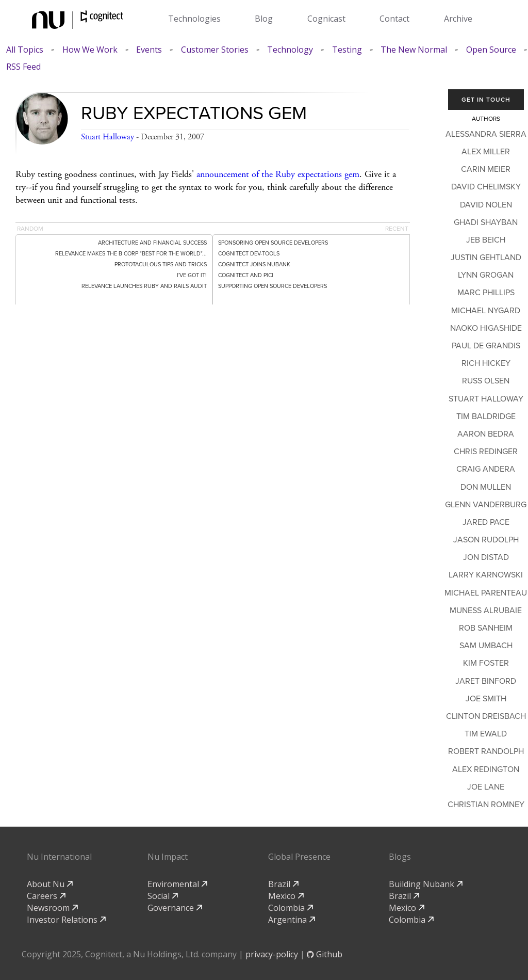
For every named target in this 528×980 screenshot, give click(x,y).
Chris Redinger (486, 452)
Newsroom (52, 908)
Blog (264, 19)
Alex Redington (486, 769)
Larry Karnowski (486, 575)
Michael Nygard (486, 311)
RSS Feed (23, 67)
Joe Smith (486, 699)
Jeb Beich (486, 240)
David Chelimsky (486, 187)
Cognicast (326, 19)
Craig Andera (486, 469)
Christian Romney (486, 805)
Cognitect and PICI (246, 275)
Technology (290, 50)
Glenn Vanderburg (486, 505)
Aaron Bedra (486, 434)
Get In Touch (486, 100)
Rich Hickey (486, 363)
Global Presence (299, 857)
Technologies (194, 19)
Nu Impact (168, 857)
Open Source (491, 50)
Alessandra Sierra (486, 134)
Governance (175, 908)
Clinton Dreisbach (486, 716)
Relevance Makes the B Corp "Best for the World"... (131, 254)
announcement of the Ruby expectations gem (278, 174)
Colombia (291, 908)
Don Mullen (486, 487)
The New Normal (414, 50)
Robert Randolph (486, 751)
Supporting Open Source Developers (273, 286)
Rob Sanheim (486, 628)
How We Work (90, 50)
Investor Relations (66, 920)
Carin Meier (486, 169)
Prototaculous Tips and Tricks (161, 264)
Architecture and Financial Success (152, 243)
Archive (458, 19)
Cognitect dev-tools (249, 254)
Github (325, 954)
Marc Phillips (486, 293)
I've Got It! (192, 275)
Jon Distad (486, 557)
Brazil (283, 884)
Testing (347, 50)
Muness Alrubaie (486, 611)
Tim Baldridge (486, 416)
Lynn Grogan (486, 275)
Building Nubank (426, 884)
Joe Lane (486, 787)
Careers (46, 896)
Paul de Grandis (486, 346)
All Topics (25, 50)
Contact (394, 19)
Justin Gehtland (486, 258)
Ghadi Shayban (486, 222)
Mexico (286, 896)
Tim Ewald (486, 734)
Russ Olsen (486, 381)
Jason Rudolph (486, 540)
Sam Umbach (486, 646)
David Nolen (486, 205)
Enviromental (177, 884)
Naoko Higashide (486, 328)
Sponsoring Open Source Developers (273, 243)
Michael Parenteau (486, 593)
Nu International (59, 857)
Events (149, 50)
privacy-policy (272, 954)
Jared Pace (486, 522)
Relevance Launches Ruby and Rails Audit (144, 286)
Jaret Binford (486, 681)
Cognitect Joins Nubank (254, 264)
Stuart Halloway (108, 137)
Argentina (292, 920)
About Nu (50, 884)
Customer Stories (215, 50)
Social (163, 896)
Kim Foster (486, 663)
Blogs (400, 857)
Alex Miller (486, 152)
